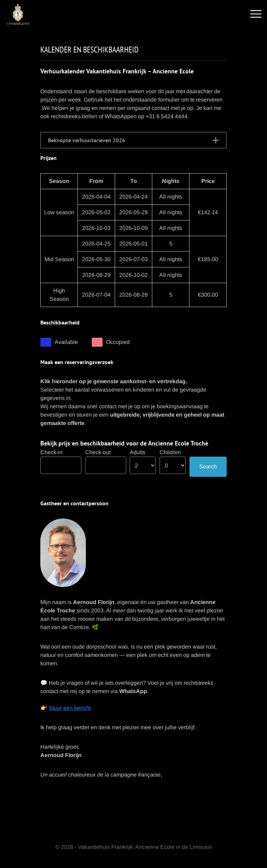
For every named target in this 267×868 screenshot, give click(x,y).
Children (170, 452)
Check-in (51, 452)
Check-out (98, 452)
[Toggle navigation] (256, 13)
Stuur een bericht (70, 708)
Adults (137, 452)
